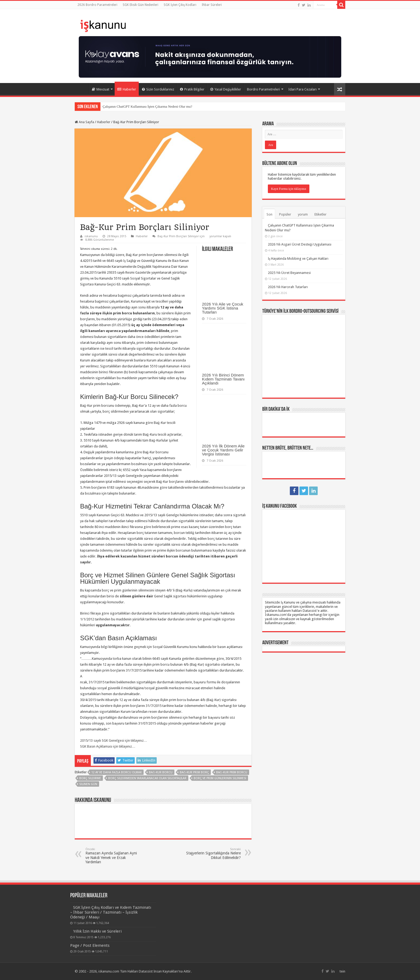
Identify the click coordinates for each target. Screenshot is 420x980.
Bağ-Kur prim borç (194, 772)
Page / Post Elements (90, 945)
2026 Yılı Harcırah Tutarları (288, 287)
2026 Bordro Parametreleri (97, 5)
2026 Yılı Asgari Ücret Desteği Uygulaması (300, 244)
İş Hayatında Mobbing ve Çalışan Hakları (298, 259)
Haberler (127, 89)
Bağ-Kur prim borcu (232, 772)
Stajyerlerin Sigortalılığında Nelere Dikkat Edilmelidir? (213, 854)
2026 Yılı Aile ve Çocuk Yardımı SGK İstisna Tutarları (223, 308)
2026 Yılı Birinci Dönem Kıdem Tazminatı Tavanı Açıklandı (223, 379)
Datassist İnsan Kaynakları (158, 971)
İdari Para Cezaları (303, 89)
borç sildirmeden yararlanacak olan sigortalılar (147, 778)
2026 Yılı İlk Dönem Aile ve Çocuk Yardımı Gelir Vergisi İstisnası (223, 450)
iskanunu (91, 236)
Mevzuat (101, 89)
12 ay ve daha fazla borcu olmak (117, 772)
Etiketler (320, 214)
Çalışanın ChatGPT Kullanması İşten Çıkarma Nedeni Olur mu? (147, 106)
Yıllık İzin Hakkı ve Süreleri (97, 931)
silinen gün (88, 784)
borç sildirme (90, 778)
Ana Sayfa (82, 89)
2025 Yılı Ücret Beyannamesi (289, 273)
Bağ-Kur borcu (161, 772)
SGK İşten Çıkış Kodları (180, 5)
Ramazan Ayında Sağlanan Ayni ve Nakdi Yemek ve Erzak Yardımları (113, 856)
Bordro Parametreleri (263, 89)
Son (269, 214)
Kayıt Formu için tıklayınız (289, 189)
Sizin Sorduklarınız (158, 89)
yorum (303, 214)
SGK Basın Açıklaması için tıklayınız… (108, 746)
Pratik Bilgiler (192, 89)
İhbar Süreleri (212, 5)
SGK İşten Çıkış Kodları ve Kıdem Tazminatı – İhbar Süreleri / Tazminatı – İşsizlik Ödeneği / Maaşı (111, 912)
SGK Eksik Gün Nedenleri (140, 5)
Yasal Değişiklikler (226, 89)
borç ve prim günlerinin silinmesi (220, 778)
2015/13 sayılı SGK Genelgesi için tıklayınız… (114, 740)
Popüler (285, 214)
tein (342, 971)
